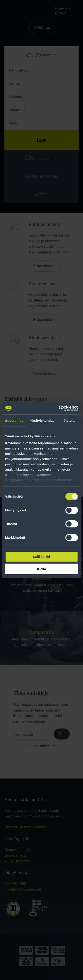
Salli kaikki (41, 557)
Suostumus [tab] (14, 421)
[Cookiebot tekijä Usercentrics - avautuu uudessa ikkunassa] (59, 408)
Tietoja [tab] (69, 421)
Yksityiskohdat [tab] (42, 421)
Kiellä (41, 569)
